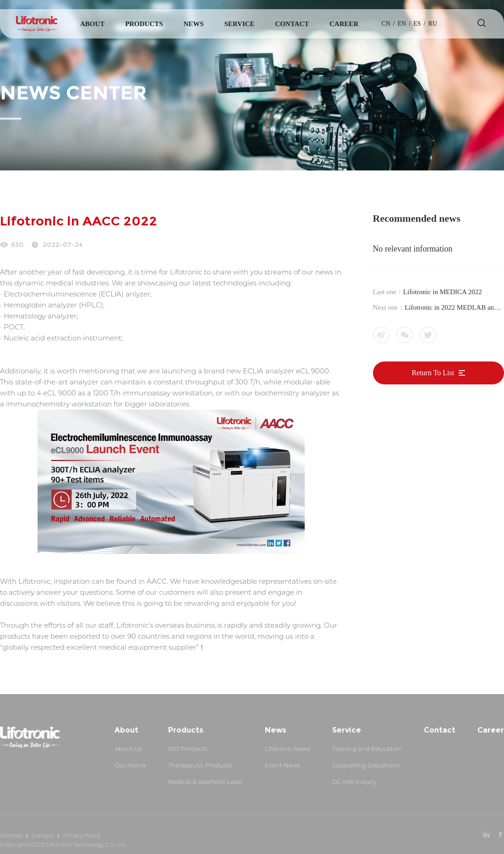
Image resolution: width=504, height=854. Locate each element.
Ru (433, 24)
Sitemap (11, 835)
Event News (282, 765)
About (92, 24)
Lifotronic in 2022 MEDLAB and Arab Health (451, 308)
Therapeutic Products (200, 765)
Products (144, 24)
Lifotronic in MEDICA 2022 (443, 292)
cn (386, 24)
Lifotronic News (288, 749)
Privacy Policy (82, 835)
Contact (292, 24)
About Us (128, 749)
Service (239, 24)
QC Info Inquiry (354, 782)
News (193, 24)
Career (344, 24)
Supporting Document (366, 765)
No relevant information (413, 249)
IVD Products (188, 749)
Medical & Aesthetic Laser (205, 782)
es (417, 24)
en (402, 24)
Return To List (438, 373)
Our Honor (130, 765)
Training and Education (367, 749)
